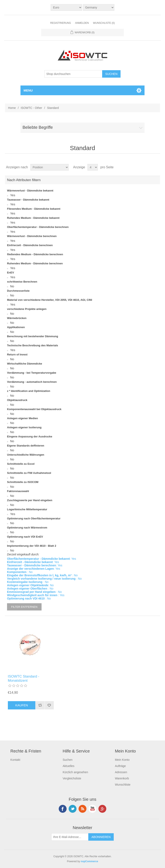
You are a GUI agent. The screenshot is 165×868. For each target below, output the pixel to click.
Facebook (63, 809)
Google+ (102, 809)
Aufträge (120, 766)
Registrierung (61, 23)
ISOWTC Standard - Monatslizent (24, 678)
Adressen (121, 772)
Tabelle (149, 167)
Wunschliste (123, 785)
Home (12, 108)
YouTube (92, 809)
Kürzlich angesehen (75, 772)
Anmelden (82, 23)
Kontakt (15, 760)
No (12, 286)
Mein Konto (122, 760)
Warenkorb (122, 778)
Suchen (68, 760)
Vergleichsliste (72, 778)
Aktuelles (69, 766)
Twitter (73, 809)
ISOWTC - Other (31, 108)
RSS (82, 809)
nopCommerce (89, 861)
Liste (157, 167)
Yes (13, 195)
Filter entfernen (24, 607)
